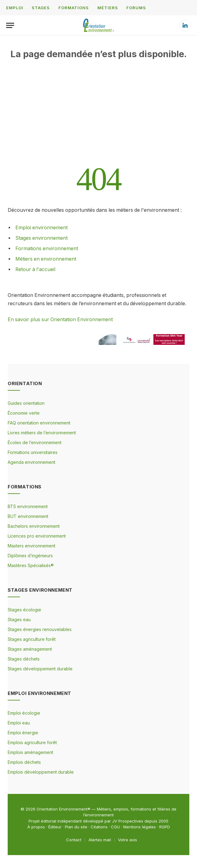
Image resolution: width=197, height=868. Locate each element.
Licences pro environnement (37, 536)
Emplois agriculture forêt (32, 742)
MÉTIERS (108, 8)
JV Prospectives (128, 821)
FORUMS (136, 8)
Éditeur (55, 827)
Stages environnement (41, 238)
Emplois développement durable (41, 772)
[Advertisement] (98, 120)
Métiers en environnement (46, 259)
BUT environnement (28, 516)
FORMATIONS (74, 8)
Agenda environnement (32, 462)
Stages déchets (24, 659)
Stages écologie (24, 610)
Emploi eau (19, 723)
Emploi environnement (41, 228)
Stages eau (19, 619)
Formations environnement (47, 249)
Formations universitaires (33, 452)
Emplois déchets (24, 762)
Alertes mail (100, 840)
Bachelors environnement (34, 526)
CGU (115, 827)
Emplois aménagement (30, 752)
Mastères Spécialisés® (31, 565)
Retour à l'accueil (35, 269)
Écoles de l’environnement (35, 442)
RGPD (165, 827)
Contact (74, 840)
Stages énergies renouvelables (40, 629)
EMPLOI (15, 8)
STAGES (41, 8)
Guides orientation (26, 403)
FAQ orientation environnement (39, 423)
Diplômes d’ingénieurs (30, 556)
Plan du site (76, 827)
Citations (99, 827)
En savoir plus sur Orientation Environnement (60, 320)
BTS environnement (28, 506)
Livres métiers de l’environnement (42, 433)
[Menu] (10, 25)
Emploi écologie (24, 713)
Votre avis (128, 840)
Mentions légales (140, 827)
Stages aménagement (30, 649)
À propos (36, 827)
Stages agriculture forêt (32, 639)
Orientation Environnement (62, 809)
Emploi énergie (23, 733)
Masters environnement (32, 546)
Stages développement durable (40, 669)
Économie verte (24, 413)
